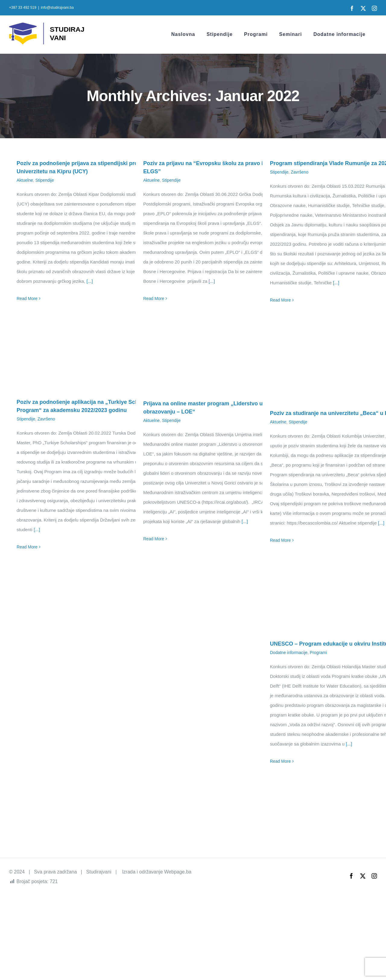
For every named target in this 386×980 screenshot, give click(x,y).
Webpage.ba (178, 872)
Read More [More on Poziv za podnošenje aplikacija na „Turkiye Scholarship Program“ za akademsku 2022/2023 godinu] (27, 547)
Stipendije (45, 180)
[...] (90, 281)
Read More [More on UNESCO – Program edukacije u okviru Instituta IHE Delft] (280, 761)
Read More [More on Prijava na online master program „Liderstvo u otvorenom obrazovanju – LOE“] (154, 539)
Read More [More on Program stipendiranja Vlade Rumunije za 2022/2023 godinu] (280, 300)
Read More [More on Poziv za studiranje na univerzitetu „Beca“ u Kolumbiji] (280, 540)
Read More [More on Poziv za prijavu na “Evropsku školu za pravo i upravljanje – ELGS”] (154, 298)
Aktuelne (25, 180)
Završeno (299, 172)
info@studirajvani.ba (57, 8)
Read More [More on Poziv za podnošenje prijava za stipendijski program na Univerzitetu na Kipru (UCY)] (27, 298)
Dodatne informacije (289, 653)
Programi (318, 653)
